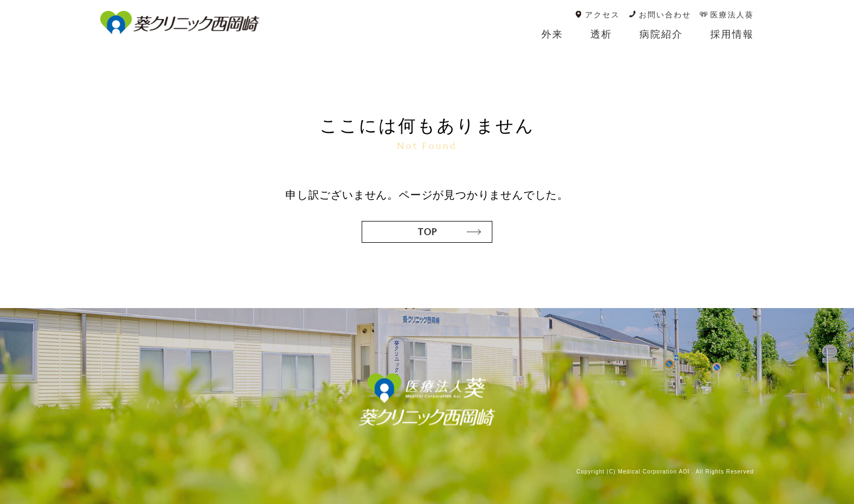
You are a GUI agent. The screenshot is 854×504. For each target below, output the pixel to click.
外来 (552, 34)
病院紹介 (661, 34)
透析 (601, 34)
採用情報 (732, 34)
